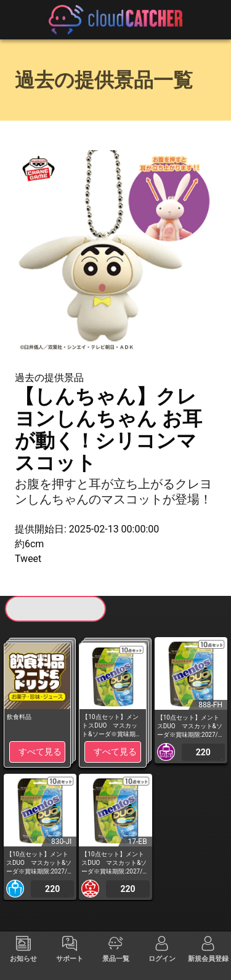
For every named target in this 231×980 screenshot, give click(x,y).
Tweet (28, 559)
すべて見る (40, 752)
